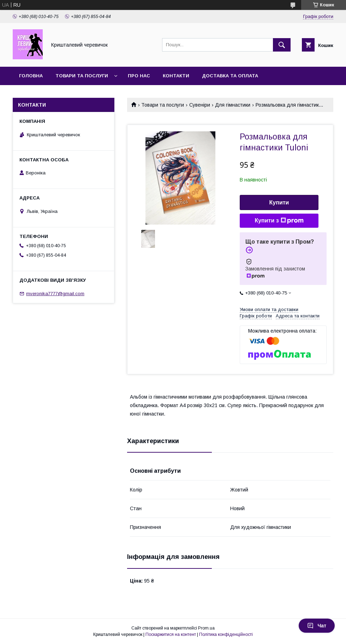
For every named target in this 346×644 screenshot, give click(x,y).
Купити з (279, 221)
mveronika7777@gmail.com (55, 294)
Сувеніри (200, 105)
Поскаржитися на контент (171, 634)
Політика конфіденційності (226, 634)
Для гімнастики (233, 105)
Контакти (176, 76)
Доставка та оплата (230, 76)
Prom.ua (206, 628)
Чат (317, 626)
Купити (279, 202)
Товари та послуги (82, 76)
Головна (31, 76)
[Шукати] (282, 45)
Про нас (139, 76)
